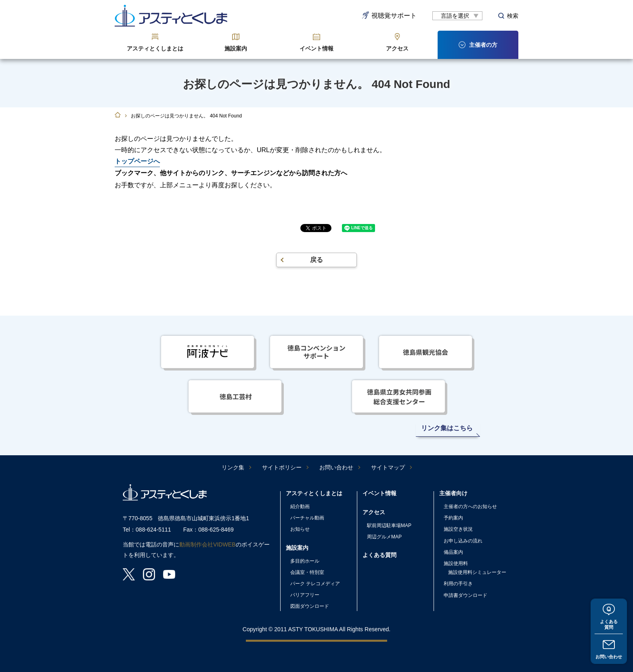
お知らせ (300, 529)
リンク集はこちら (447, 428)
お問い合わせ (609, 656)
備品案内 (453, 552)
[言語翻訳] (457, 16)
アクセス (397, 48)
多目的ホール (305, 561)
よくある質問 (609, 623)
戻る (316, 260)
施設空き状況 (458, 529)
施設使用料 (456, 563)
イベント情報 (316, 48)
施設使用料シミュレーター (477, 572)
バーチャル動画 (307, 518)
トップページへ (137, 161)
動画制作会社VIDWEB (208, 544)
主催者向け (453, 493)
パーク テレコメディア (315, 584)
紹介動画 (300, 507)
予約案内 (453, 518)
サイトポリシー (282, 467)
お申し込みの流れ (463, 541)
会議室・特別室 (307, 572)
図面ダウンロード (310, 606)
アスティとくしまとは (155, 48)
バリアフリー (305, 595)
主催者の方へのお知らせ (470, 507)
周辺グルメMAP (384, 537)
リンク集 (233, 467)
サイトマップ (388, 467)
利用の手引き (458, 584)
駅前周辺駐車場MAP (389, 525)
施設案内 (236, 48)
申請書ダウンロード (465, 595)
